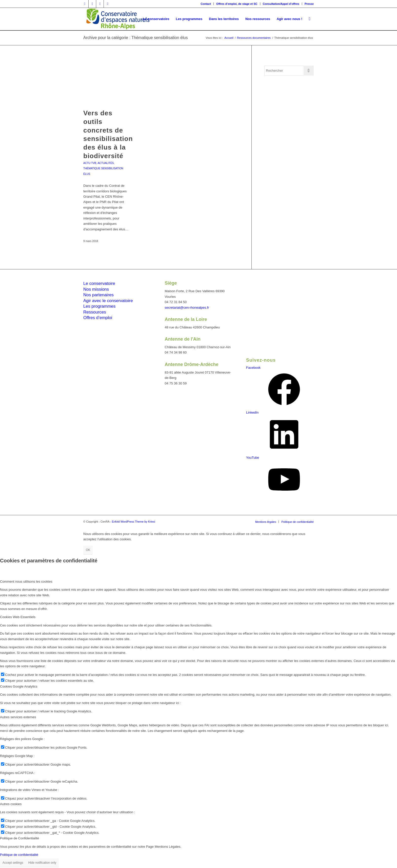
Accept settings (13, 863)
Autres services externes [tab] (18, 717)
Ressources (95, 312)
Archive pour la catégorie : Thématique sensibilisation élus (135, 38)
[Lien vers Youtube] (108, 4)
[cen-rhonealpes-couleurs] (117, 19)
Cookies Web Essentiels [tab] (18, 617)
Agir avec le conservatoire (108, 301)
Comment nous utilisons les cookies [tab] (26, 581)
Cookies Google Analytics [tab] (19, 686)
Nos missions (96, 289)
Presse (309, 4)
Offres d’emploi (98, 318)
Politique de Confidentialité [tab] (19, 838)
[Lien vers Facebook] (85, 4)
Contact (206, 4)
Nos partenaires (98, 295)
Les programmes (100, 306)
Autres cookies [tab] (11, 804)
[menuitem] (206, 4)
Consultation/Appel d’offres (281, 4)
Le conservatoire (99, 283)
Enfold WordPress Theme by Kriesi (134, 522)
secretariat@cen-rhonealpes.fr (187, 308)
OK (88, 550)
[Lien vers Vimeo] (100, 4)
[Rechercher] (310, 19)
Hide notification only (42, 863)
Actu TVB (90, 163)
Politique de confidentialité (19, 855)
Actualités (106, 163)
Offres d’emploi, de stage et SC (237, 4)
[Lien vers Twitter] (92, 4)
